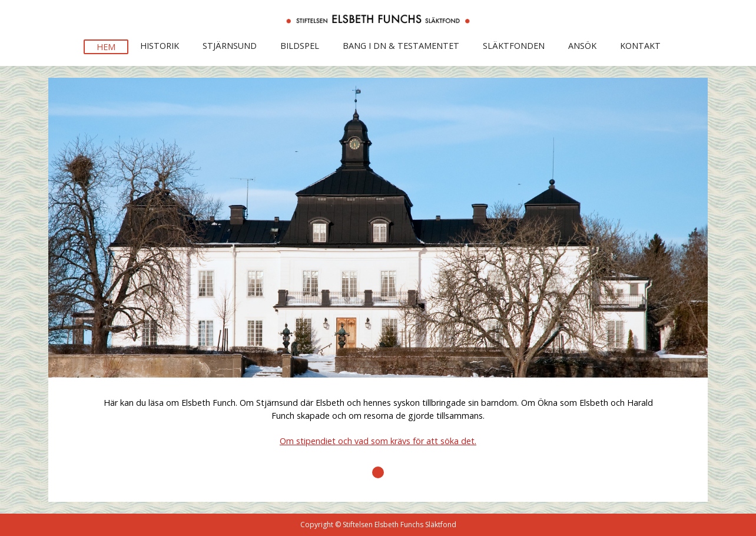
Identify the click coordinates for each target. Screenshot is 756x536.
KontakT (640, 46)
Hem (106, 47)
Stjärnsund (230, 46)
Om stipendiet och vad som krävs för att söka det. (378, 441)
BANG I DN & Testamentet (401, 46)
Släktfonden (514, 46)
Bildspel (300, 46)
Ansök (582, 46)
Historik (160, 46)
